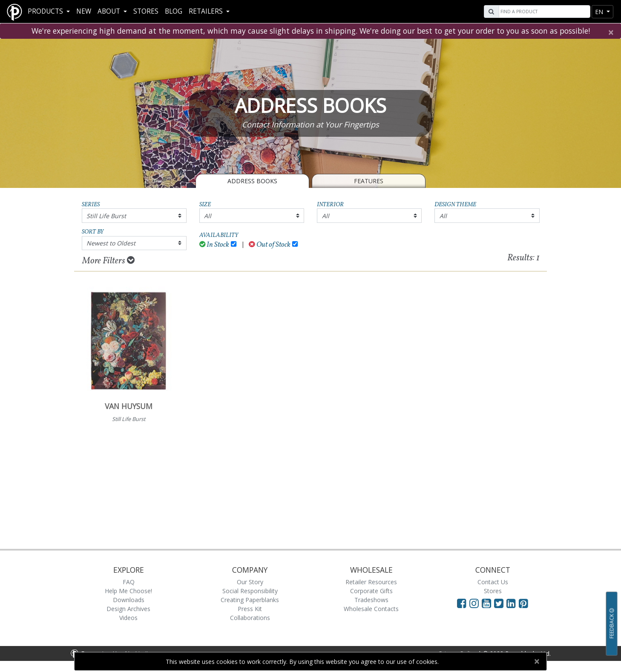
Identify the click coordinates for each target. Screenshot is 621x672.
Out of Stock (270, 245)
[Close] (611, 32)
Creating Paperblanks (250, 600)
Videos (128, 618)
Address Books (252, 181)
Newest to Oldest (111, 243)
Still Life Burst (106, 216)
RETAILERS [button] (207, 11)
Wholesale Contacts (371, 609)
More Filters (108, 261)
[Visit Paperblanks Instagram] (474, 603)
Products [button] (46, 11)
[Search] (543, 12)
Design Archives (128, 609)
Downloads (129, 600)
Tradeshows (371, 600)
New (84, 11)
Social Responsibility (250, 591)
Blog (174, 11)
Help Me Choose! (128, 591)
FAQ (129, 582)
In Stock (214, 245)
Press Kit (250, 609)
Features (369, 181)
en (600, 12)
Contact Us (493, 582)
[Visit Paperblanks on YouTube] (488, 603)
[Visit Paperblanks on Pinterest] (523, 603)
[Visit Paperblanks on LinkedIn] (513, 603)
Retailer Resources (371, 582)
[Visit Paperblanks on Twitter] (500, 603)
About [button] (110, 11)
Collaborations (250, 618)
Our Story (250, 582)
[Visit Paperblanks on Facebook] (462, 603)
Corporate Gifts (371, 591)
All (208, 216)
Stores (146, 11)
